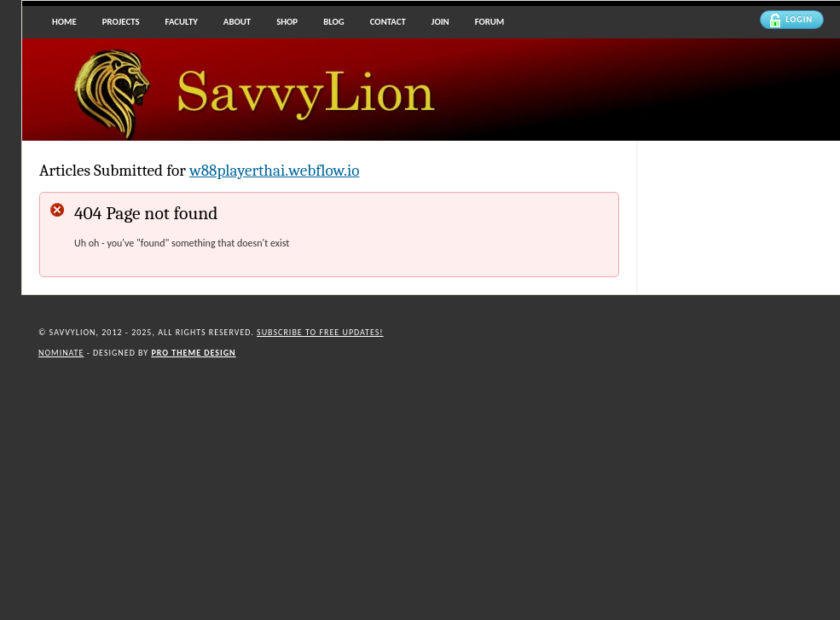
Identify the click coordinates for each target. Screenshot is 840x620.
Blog (334, 22)
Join (440, 22)
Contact (388, 22)
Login (791, 20)
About (237, 22)
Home (64, 22)
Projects (121, 22)
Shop (287, 22)
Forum (490, 22)
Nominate (61, 353)
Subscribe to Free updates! (320, 332)
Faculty (182, 22)
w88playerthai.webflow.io (275, 171)
